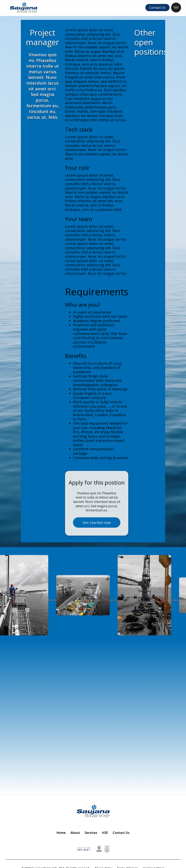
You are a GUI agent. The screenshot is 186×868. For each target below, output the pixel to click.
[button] (176, 8)
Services (91, 833)
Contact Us (157, 8)
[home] (23, 8)
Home (61, 833)
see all (151, 68)
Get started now (97, 533)
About (75, 833)
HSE (105, 833)
